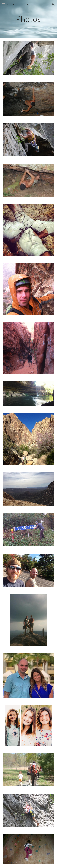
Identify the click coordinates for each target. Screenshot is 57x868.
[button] (4, 4)
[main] (29, 19)
